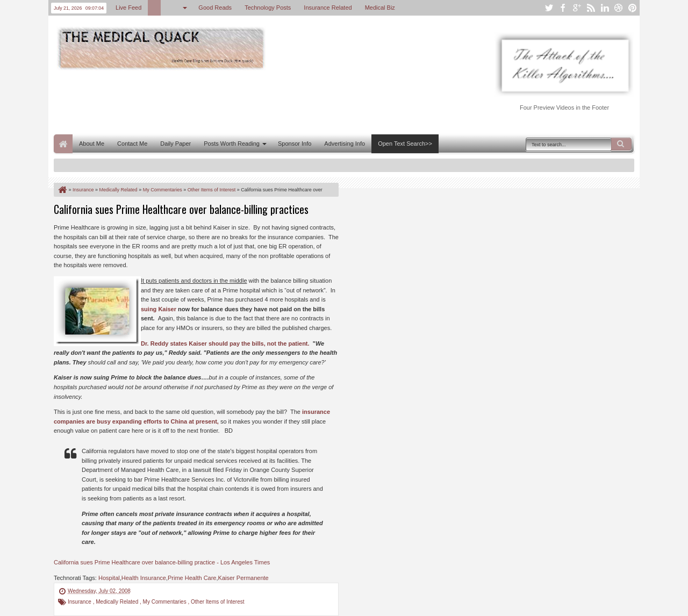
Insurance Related (328, 8)
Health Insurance (144, 578)
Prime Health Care (192, 578)
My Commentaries (166, 602)
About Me (92, 144)
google (577, 8)
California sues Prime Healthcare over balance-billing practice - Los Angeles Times (162, 562)
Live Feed (128, 8)
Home (63, 144)
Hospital (109, 578)
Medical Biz (380, 8)
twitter (549, 8)
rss (591, 8)
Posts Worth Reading (232, 144)
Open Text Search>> (405, 144)
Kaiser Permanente (243, 578)
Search (621, 144)
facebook (563, 8)
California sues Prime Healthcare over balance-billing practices (181, 209)
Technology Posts (268, 8)
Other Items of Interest (217, 602)
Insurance (80, 602)
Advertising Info (345, 144)
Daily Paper (175, 144)
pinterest (633, 8)
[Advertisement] (249, 101)
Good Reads (215, 8)
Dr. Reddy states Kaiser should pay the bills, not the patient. (225, 343)
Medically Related (118, 602)
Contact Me (132, 144)
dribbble (619, 8)
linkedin (605, 8)
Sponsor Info (295, 144)
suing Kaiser (159, 309)
